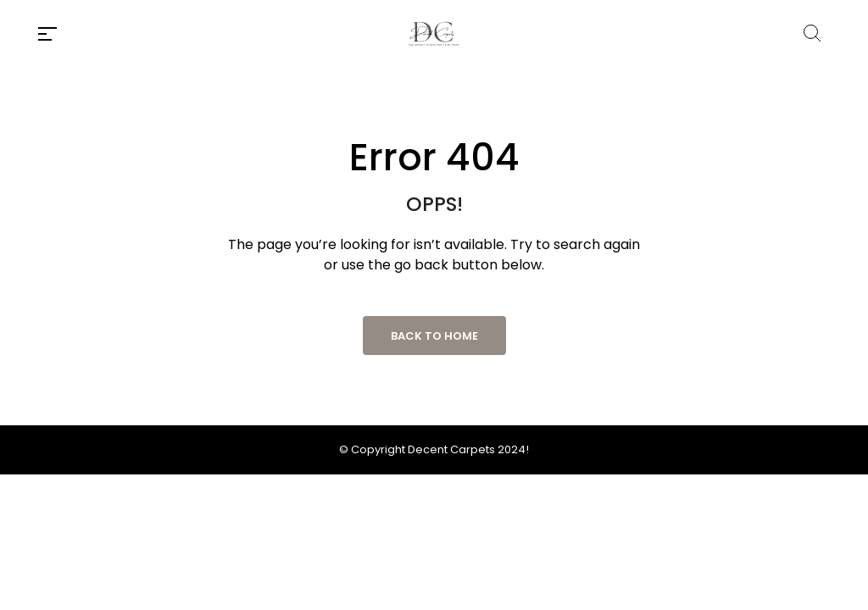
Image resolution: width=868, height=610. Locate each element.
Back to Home (434, 336)
